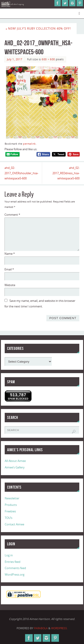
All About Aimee (15, 461)
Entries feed (13, 562)
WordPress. (59, 628)
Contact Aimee (14, 524)
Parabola (41, 628)
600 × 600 (48, 59)
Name (10, 254)
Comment (12, 215)
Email (9, 269)
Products (11, 505)
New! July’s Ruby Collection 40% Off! (38, 29)
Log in (9, 555)
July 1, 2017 (15, 59)
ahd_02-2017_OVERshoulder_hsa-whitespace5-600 (21, 173)
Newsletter (12, 498)
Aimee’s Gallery (15, 467)
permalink (29, 144)
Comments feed (15, 568)
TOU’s (9, 518)
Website (10, 285)
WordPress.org (15, 575)
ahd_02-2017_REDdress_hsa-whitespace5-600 (66, 173)
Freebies (10, 511)
